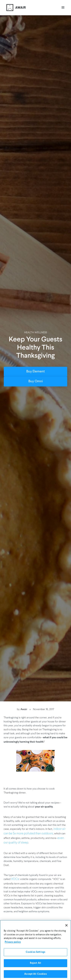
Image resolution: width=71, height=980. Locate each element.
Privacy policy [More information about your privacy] (13, 943)
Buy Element (35, 372)
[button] (63, 8)
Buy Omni (36, 381)
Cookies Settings (35, 953)
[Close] (66, 926)
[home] (15, 8)
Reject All (35, 964)
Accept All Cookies (35, 975)
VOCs (15, 879)
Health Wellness (36, 333)
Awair (24, 709)
